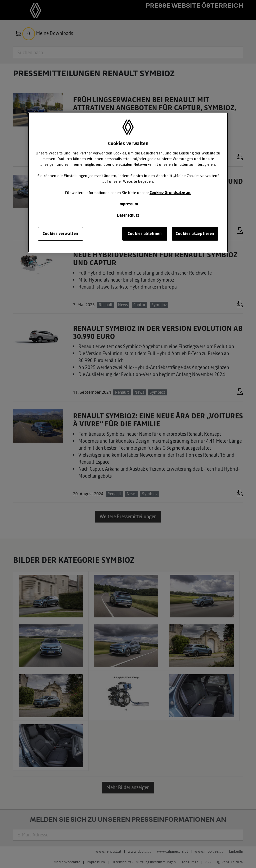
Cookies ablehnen (145, 234)
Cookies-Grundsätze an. (170, 193)
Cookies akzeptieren (195, 234)
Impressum (128, 204)
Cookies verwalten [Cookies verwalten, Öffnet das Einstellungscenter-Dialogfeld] (60, 234)
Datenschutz (128, 215)
